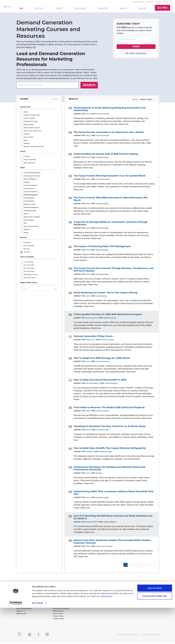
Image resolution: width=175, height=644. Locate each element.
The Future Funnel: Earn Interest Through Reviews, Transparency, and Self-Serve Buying (114, 271)
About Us (20, 591)
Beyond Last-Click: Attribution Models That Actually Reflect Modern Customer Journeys (112, 543)
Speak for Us (21, 615)
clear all (55, 100)
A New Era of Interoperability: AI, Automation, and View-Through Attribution (111, 225)
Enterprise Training (60, 593)
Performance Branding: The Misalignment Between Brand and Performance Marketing (109, 470)
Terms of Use (58, 615)
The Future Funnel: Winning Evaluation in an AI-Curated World (109, 177)
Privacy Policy (58, 618)
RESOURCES (80, 9)
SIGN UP (142, 9)
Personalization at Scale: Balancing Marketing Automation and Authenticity (110, 111)
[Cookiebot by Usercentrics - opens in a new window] (16, 639)
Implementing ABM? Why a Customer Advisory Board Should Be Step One (114, 494)
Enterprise (150, 3)
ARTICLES (39, 9)
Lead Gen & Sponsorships (26, 607)
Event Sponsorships (24, 610)
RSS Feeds (21, 593)
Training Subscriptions (61, 591)
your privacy (141, 55)
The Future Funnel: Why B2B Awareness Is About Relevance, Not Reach (111, 200)
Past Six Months (29, 247)
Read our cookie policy (102, 633)
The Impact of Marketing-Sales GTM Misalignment (102, 248)
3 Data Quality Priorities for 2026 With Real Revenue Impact (108, 316)
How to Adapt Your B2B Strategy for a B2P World (102, 360)
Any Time (26, 253)
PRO (21, 9)
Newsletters (21, 596)
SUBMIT (136, 48)
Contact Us (57, 607)
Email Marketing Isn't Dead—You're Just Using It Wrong (105, 294)
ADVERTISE (103, 9)
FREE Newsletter (139, 3)
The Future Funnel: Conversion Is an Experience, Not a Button (109, 134)
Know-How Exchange (61, 610)
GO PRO (162, 8)
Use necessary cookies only (155, 632)
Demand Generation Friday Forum (93, 338)
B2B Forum (57, 596)
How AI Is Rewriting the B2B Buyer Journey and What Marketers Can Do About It (113, 519)
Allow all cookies (155, 624)
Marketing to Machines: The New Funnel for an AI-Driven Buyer (110, 428)
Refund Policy (58, 612)
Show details (37, 639)
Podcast (158, 3)
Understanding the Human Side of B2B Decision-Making (106, 155)
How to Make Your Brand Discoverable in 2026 (100, 381)
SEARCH (89, 86)
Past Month (27, 244)
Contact (166, 3)
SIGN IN (123, 9)
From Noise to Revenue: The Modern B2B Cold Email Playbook (109, 409)
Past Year (27, 250)
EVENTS (59, 9)
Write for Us (21, 612)
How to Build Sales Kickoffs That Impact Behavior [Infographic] (110, 450)
